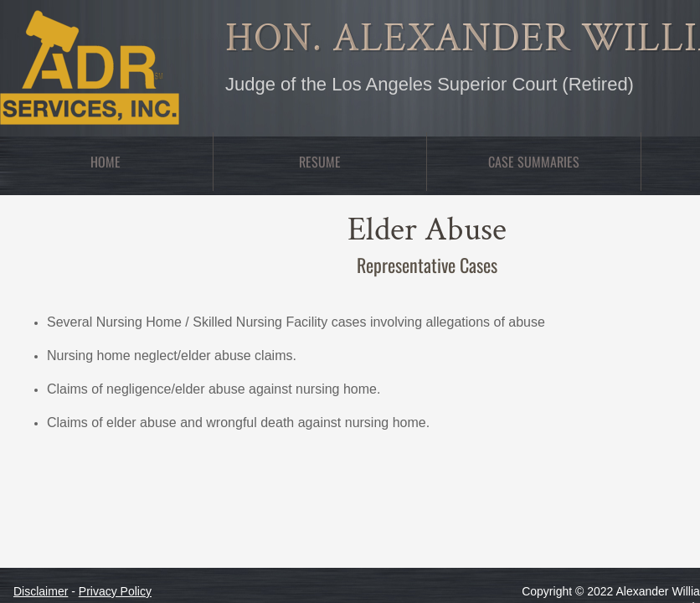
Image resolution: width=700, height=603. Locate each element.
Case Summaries (534, 162)
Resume (320, 162)
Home (106, 162)
